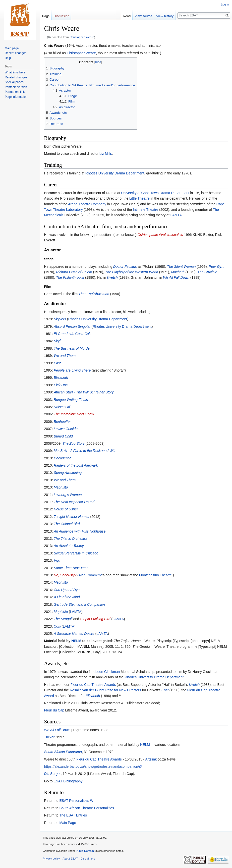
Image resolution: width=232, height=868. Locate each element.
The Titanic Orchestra (70, 539)
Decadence (63, 458)
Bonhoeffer (62, 422)
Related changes (16, 77)
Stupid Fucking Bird (95, 619)
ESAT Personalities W (76, 801)
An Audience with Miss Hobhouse (80, 531)
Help (8, 58)
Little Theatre (139, 198)
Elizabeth (61, 378)
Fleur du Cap (54, 710)
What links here (15, 72)
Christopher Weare (82, 37)
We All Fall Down (176, 277)
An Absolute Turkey (69, 546)
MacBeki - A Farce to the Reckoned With (85, 451)
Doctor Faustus (125, 267)
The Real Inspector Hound (74, 502)
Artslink (151, 759)
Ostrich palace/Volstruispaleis (160, 235)
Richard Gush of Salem (74, 272)
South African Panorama (63, 752)
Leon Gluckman (108, 672)
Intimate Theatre (146, 210)
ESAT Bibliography (68, 781)
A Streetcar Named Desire (74, 634)
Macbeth (178, 272)
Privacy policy (51, 859)
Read (127, 16)
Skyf (57, 341)
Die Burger (52, 774)
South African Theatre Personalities (87, 808)
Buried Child (63, 436)
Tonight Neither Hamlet (72, 517)
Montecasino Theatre (155, 575)
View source (144, 16)
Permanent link (15, 92)
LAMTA (176, 215)
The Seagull (63, 619)
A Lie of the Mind (67, 597)
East (57, 363)
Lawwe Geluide (66, 429)
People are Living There (72, 370)
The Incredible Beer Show (74, 414)
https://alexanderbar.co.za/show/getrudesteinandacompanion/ (91, 766)
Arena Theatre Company (87, 204)
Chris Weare (54, 46)
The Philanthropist (70, 277)
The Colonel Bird (67, 524)
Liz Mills (106, 154)
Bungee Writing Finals (71, 400)
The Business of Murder (72, 348)
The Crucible (207, 272)
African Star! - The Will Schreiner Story (84, 392)
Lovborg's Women (68, 495)
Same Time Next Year (71, 568)
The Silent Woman (181, 267)
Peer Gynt (216, 267)
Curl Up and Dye (67, 590)
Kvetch (112, 277)
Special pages (14, 82)
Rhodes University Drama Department (115, 173)
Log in (225, 4)
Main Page (68, 823)
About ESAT (70, 859)
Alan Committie (90, 575)
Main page (12, 48)
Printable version (16, 87)
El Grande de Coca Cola (73, 334)
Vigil (57, 560)
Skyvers (60, 319)
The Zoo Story (74, 443)
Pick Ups (61, 385)
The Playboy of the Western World (132, 272)
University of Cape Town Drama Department (155, 193)
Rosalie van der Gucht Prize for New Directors (106, 690)
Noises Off (62, 407)
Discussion (61, 16)
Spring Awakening (68, 473)
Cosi (57, 626)
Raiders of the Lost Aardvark (76, 465)
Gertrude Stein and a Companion (79, 604)
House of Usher (66, 509)
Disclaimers (88, 859)
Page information (16, 97)
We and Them (65, 356)
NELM (76, 641)
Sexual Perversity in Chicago (76, 553)
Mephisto (61, 487)
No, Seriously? (65, 575)
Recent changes (16, 53)
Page (46, 16)
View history (165, 16)
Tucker (49, 737)
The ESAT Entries (73, 815)
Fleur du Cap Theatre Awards (93, 685)
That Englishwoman (94, 294)
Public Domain (85, 851)
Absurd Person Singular (72, 326)
